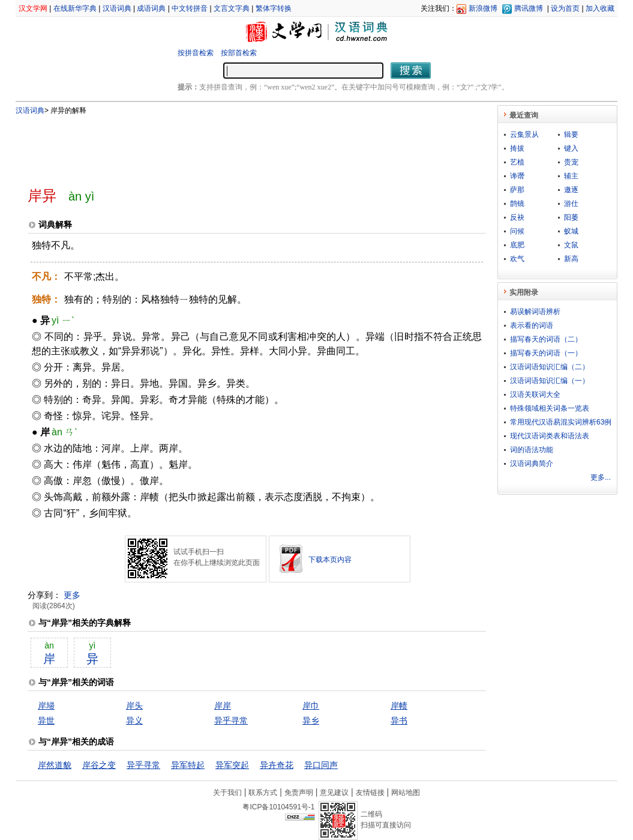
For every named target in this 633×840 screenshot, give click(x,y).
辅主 (571, 176)
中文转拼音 (190, 8)
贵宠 (571, 162)
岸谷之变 (99, 765)
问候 (517, 231)
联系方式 (263, 793)
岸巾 (311, 706)
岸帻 (399, 706)
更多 (72, 595)
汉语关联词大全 (535, 394)
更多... (601, 477)
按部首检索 (239, 53)
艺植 (517, 162)
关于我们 (227, 793)
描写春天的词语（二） (546, 339)
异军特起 (188, 765)
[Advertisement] (237, 146)
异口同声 (321, 765)
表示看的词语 (532, 325)
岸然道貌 (55, 765)
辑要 (571, 134)
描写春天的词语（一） (546, 353)
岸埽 (46, 706)
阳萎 (571, 217)
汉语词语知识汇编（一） (550, 381)
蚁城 (571, 231)
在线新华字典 (75, 8)
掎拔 (517, 148)
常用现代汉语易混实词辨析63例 (561, 422)
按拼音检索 (196, 53)
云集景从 (524, 134)
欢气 (517, 259)
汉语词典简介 (532, 464)
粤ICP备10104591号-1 (278, 807)
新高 (571, 259)
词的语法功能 (532, 450)
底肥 (517, 245)
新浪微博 (483, 8)
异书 (399, 721)
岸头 (134, 706)
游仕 (571, 204)
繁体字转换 (274, 8)
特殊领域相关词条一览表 (550, 408)
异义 (134, 721)
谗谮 (517, 176)
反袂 (517, 217)
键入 (571, 148)
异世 (46, 721)
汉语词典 (117, 8)
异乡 (311, 721)
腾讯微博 (529, 8)
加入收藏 (600, 8)
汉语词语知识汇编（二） (550, 367)
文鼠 (571, 245)
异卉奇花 (277, 765)
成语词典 (151, 8)
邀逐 (571, 190)
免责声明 (299, 793)
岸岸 (223, 706)
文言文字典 (232, 8)
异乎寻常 (231, 721)
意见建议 (334, 793)
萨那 (517, 190)
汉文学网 (33, 8)
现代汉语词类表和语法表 (550, 436)
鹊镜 (517, 204)
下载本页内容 (330, 560)
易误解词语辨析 (535, 312)
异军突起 (232, 765)
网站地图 (406, 793)
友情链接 (370, 793)
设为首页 (565, 8)
